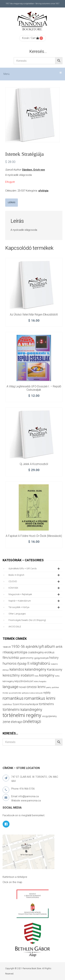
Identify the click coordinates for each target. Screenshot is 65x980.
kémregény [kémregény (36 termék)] (8, 681)
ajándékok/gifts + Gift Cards (35, 569)
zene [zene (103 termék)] (6, 722)
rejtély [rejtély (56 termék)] (47, 693)
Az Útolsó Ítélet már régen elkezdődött (34, 315)
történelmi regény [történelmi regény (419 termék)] (22, 715)
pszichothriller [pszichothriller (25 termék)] (15, 693)
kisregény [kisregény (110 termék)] (47, 675)
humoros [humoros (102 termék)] (10, 663)
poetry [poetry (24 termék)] (49, 687)
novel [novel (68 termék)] (23, 687)
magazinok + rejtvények (35, 594)
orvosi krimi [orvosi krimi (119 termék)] (36, 687)
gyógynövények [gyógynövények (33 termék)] (41, 658)
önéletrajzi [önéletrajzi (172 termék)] (32, 722)
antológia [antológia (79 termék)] (21, 652)
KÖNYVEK (35, 588)
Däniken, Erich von (34, 170)
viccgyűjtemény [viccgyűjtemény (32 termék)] (49, 716)
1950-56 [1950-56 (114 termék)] (18, 647)
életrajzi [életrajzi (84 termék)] (17, 722)
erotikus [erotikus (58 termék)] (49, 652)
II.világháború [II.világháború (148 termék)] (39, 663)
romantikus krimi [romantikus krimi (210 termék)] (40, 698)
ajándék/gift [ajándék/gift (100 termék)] (35, 647)
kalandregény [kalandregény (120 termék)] (36, 669)
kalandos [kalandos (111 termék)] (17, 669)
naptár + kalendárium (35, 601)
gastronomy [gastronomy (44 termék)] (27, 658)
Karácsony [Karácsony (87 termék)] (55, 669)
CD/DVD (35, 581)
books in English (35, 575)
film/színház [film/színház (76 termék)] (11, 658)
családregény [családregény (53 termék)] (36, 652)
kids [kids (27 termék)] (37, 676)
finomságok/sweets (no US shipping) (27, 620)
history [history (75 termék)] (54, 658)
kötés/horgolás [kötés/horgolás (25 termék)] (40, 682)
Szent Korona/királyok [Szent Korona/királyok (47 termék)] (25, 704)
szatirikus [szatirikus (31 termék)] (7, 704)
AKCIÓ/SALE (15, 627)
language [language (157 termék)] (10, 687)
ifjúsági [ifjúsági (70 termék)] (22, 664)
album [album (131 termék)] (50, 646)
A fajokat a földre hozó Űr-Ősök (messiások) (34, 536)
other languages (17, 614)
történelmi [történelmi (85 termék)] (46, 704)
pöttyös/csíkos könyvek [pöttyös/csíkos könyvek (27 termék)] (32, 693)
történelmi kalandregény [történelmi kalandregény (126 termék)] (22, 710)
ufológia (43, 191)
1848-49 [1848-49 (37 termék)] (7, 647)
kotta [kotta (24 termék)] (57, 676)
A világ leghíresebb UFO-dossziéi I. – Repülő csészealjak (34, 388)
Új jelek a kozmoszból (34, 464)
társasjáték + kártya (35, 607)
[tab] (12, 203)
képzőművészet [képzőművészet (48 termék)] (24, 681)
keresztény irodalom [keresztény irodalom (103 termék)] (18, 675)
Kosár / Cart (31, 38)
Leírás (12, 202)
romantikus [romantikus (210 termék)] (13, 698)
